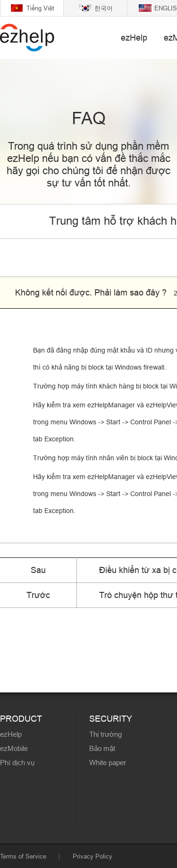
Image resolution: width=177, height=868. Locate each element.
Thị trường (105, 734)
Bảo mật (102, 748)
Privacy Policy (93, 856)
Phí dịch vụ (17, 763)
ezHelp (134, 38)
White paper (108, 763)
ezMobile (14, 748)
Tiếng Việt (40, 8)
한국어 (104, 8)
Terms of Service (23, 856)
